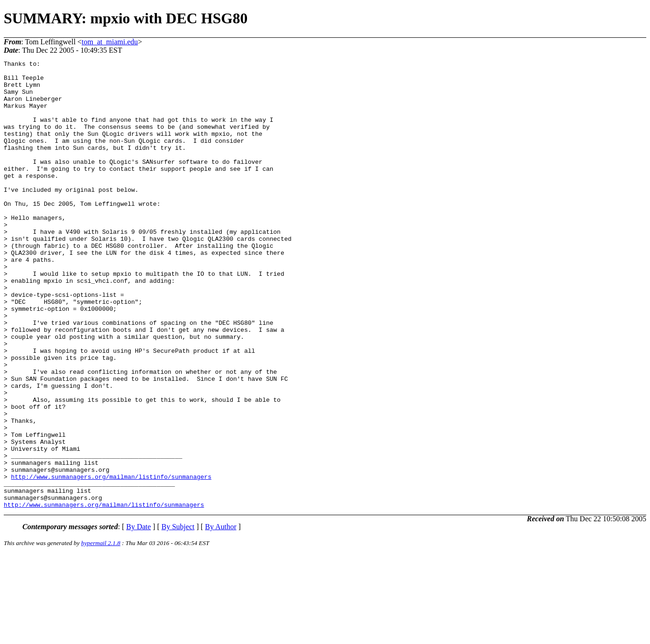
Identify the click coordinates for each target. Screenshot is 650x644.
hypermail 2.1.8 (101, 633)
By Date (138, 616)
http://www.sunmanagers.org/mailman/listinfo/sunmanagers (111, 560)
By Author (221, 616)
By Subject (178, 616)
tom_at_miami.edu (110, 42)
